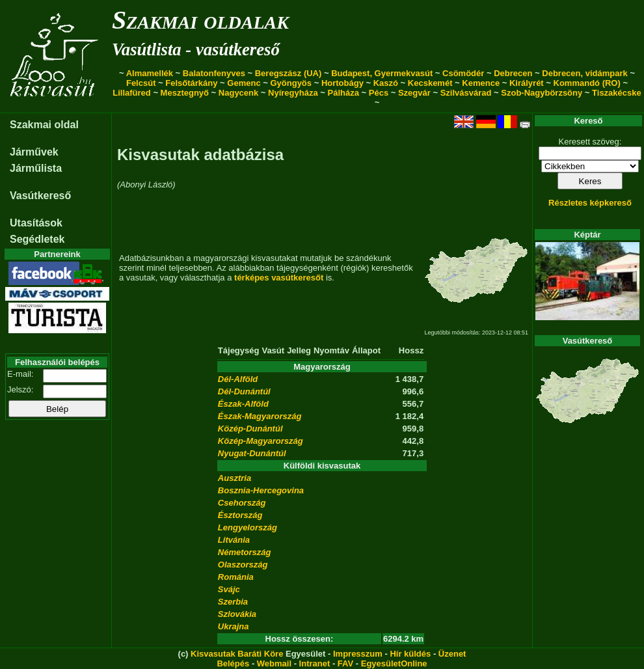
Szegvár (414, 93)
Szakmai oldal (44, 125)
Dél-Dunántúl (244, 391)
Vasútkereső (40, 196)
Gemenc (244, 83)
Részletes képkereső (590, 203)
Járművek (34, 152)
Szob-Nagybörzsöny (542, 93)
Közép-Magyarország (261, 441)
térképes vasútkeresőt (279, 278)
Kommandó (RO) (587, 83)
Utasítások (36, 223)
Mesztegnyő (185, 93)
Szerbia (233, 602)
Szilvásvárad (466, 93)
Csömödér (463, 73)
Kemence (481, 83)
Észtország (240, 515)
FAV (345, 663)
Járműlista (36, 168)
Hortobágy (342, 83)
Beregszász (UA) (288, 73)
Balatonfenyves (214, 73)
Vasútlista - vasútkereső (196, 49)
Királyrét (527, 83)
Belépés (233, 663)
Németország (245, 552)
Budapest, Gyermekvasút (382, 73)
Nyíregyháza (293, 93)
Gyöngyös (291, 83)
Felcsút (141, 83)
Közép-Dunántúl (250, 429)
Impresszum (358, 654)
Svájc (229, 589)
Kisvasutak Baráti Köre (237, 654)
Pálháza (343, 93)
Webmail (274, 663)
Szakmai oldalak (200, 20)
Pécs (379, 93)
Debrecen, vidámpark (585, 73)
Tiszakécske (617, 93)
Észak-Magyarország (260, 416)
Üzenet (452, 654)
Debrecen (513, 73)
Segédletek (37, 239)
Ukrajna (234, 626)
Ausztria (235, 478)
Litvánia (234, 540)
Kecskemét (430, 83)
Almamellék (150, 73)
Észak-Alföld (243, 404)
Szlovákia (237, 614)
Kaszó (386, 83)
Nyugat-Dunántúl (252, 453)
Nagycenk (238, 93)
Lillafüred (132, 93)
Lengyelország (248, 527)
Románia (236, 577)
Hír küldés (410, 654)
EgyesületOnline (394, 663)
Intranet (315, 663)
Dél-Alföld (238, 379)
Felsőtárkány (191, 83)
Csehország (242, 503)
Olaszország (243, 565)
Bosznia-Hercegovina (261, 490)
